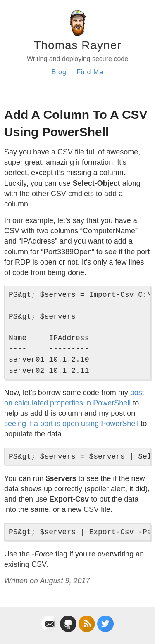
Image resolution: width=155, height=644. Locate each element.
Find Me (90, 72)
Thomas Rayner (77, 45)
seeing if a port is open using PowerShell (71, 424)
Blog (59, 72)
